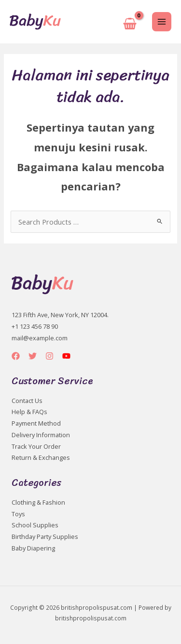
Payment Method (36, 423)
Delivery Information (41, 435)
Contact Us (27, 401)
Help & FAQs (29, 412)
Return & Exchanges (41, 457)
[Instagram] (49, 356)
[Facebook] (16, 356)
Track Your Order (36, 446)
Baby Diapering (33, 548)
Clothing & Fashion (38, 502)
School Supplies (35, 525)
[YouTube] (66, 356)
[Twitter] (33, 356)
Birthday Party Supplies (45, 537)
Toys (18, 514)
